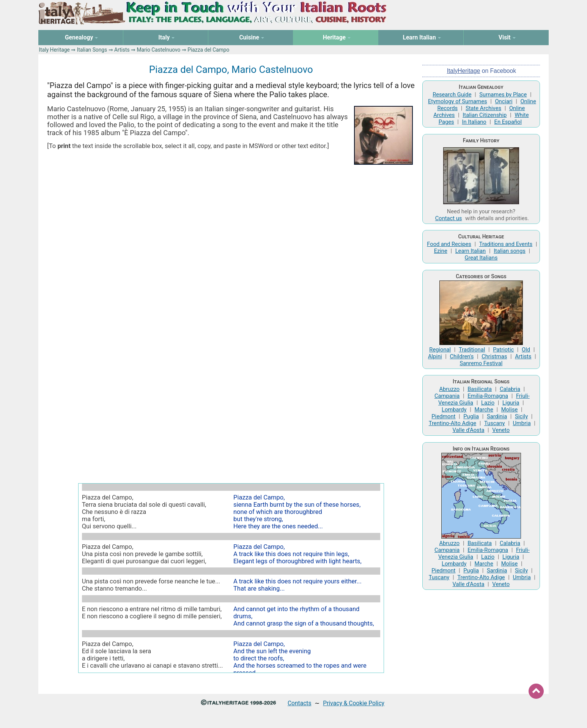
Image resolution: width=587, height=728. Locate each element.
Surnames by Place (503, 95)
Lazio (488, 403)
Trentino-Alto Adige (452, 423)
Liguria (511, 403)
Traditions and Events (506, 244)
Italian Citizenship (485, 115)
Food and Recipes (449, 244)
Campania (447, 396)
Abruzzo (449, 389)
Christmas (494, 356)
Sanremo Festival (481, 363)
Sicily (521, 416)
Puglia (471, 416)
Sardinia (497, 416)
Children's (462, 356)
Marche (484, 410)
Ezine (441, 251)
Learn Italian (471, 251)
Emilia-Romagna (488, 396)
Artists (122, 50)
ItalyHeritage (464, 71)
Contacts (300, 703)
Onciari (504, 101)
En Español (508, 122)
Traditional (472, 350)
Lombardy (454, 410)
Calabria (510, 389)
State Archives (483, 108)
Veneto (501, 430)
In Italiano (474, 122)
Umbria (522, 423)
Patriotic (503, 350)
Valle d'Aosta (469, 430)
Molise (510, 410)
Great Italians (481, 258)
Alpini (435, 356)
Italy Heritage (54, 50)
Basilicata (480, 389)
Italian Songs (92, 50)
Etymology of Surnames (458, 101)
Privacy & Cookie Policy (354, 703)
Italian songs (510, 251)
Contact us (449, 218)
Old (526, 350)
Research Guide (452, 95)
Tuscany (495, 423)
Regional (440, 350)
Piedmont (443, 416)
